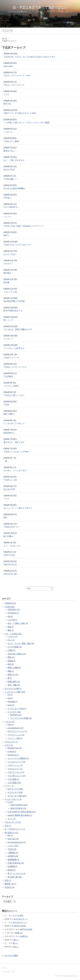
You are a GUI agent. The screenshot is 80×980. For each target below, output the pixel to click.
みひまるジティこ (21, 919)
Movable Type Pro (71, 976)
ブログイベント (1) (15, 765)
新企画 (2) (12, 870)
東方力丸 (7, 104)
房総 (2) (11, 627)
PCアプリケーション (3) (17, 731)
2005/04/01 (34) (14, 610)
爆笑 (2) (11, 630)
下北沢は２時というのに (14, 395)
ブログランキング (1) (16, 772)
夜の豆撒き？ (9, 536)
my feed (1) (12, 752)
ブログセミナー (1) (15, 769)
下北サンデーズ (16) (13, 822)
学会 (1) (8, 826)
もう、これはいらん (12, 546)
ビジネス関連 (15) (15, 647)
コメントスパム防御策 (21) (18, 758)
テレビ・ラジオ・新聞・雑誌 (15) (21, 644)
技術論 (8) (12, 661)
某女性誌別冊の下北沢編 (14, 301)
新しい (16, 940)
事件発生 (7, 273)
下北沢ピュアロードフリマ (15, 367)
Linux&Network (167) (16, 728)
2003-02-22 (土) (10, 565)
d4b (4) (10, 616)
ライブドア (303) (14, 712)
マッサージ (8, 339)
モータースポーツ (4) (13, 799)
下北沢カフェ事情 (11, 141)
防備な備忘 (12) (14, 682)
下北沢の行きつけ (11, 527)
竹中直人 (7, 198)
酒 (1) (10, 678)
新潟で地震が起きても (13, 311)
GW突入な (19, 933)
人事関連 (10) (13, 853)
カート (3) (12, 819)
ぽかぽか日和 (9, 489)
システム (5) (10, 722)
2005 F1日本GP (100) (19, 805)
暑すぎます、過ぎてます (14, 442)
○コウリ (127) (13, 846)
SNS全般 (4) (12, 702)
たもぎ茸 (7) (12, 620)
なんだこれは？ (10, 254)
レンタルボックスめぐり (14, 423)
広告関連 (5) (12, 866)
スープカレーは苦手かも (14, 348)
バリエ (6, 499)
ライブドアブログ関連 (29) (21, 718)
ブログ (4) (9, 745)
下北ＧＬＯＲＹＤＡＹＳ (14, 85)
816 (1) (10, 835)
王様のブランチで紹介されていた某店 (20, 113)
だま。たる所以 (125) (13, 634)
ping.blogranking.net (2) (17, 842)
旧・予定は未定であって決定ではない (40, 8)
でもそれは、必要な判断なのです (18, 329)
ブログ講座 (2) (13, 779)
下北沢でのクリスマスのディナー (18, 245)
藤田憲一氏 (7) (10, 884)
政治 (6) (11, 664)
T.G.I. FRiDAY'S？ (11, 207)
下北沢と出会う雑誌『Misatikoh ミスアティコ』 (24, 226)
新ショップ (8, 320)
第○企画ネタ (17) (11, 833)
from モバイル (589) (15, 789)
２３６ (6, 94)
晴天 (5, 517)
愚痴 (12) (11, 657)
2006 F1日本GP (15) (18, 808)
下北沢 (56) (12, 849)
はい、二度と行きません (14, 160)
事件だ (6, 235)
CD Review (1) (13, 613)
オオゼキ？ (8, 264)
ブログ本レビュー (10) (16, 776)
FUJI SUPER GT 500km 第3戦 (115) (22, 812)
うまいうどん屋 (10, 292)
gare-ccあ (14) (13, 839)
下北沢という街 (10, 480)
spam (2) (11, 705)
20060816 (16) (10, 603)
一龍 (5, 461)
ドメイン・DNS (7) (15, 738)
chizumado (8, 66)
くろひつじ (8, 132)
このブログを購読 (11, 956)
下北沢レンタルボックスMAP (16, 452)
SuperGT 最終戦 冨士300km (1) (20, 815)
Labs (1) (11, 725)
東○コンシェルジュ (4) (17, 873)
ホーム (5, 38)
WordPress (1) (13, 755)
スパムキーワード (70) (16, 762)
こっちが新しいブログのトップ (46, 12)
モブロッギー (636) (15, 792)
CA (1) (10, 695)
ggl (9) (10, 698)
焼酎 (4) (11, 671)
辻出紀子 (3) (10, 887)
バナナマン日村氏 (11, 386)
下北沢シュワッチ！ (12, 358)
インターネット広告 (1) (17, 709)
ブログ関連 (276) (14, 783)
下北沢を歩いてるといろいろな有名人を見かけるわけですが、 (30, 57)
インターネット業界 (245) (15, 692)
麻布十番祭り (9, 414)
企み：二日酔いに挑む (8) (18, 623)
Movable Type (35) (15, 748)
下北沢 (6, 405)
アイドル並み (18, 915)
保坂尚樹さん (9, 433)
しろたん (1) (12, 637)
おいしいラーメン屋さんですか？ (18, 508)
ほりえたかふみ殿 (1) (13, 689)
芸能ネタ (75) (13, 675)
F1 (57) (10, 802)
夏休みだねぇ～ (10, 151)
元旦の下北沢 (9, 555)
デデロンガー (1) (11, 742)
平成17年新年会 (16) (16, 863)
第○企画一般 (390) (15, 877)
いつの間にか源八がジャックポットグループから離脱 (26, 123)
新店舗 (6, 282)
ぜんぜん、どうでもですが (15, 470)
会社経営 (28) (13, 856)
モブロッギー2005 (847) (17, 796)
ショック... (8, 217)
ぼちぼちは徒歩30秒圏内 (14, 188)
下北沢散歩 (8, 376)
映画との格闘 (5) (14, 668)
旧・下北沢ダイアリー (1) (15, 829)
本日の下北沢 (9, 170)
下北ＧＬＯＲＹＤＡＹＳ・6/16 (17, 76)
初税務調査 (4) (13, 860)
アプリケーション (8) (16, 735)
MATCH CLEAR (20, 926)
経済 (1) (8, 880)
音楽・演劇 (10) (14, 685)
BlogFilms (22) (16, 715)
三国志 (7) (12, 650)
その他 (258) (10, 607)
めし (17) (11, 640)
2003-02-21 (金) (10, 574)
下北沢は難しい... (11, 179)
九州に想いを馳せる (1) (17, 654)
